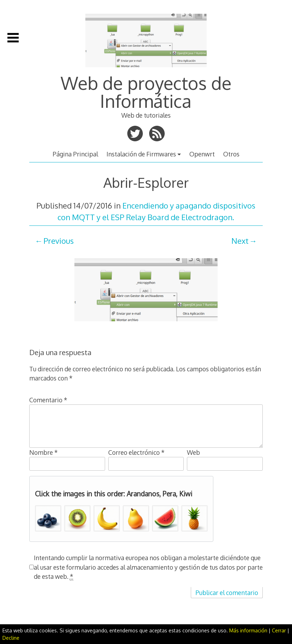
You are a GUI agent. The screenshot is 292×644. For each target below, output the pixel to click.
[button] (48, 518)
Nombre (44, 452)
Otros (231, 154)
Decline (11, 638)
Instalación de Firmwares (141, 154)
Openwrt (202, 154)
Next (240, 241)
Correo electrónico (136, 452)
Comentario (48, 400)
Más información (248, 630)
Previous (59, 241)
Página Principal (75, 154)
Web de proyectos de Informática (146, 92)
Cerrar (279, 630)
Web (193, 452)
